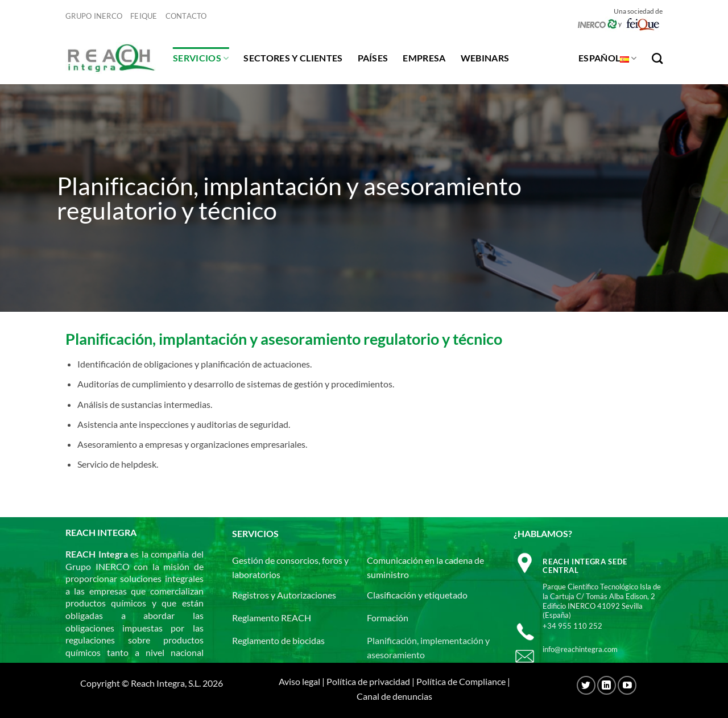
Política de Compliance (461, 681)
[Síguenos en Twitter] (586, 685)
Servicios (201, 58)
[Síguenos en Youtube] (627, 685)
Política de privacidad (368, 681)
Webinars (485, 58)
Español (608, 58)
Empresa (424, 58)
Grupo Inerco (94, 16)
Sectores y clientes (293, 58)
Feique (144, 16)
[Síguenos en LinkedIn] (607, 685)
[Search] (657, 58)
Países (373, 58)
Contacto (186, 16)
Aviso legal (299, 681)
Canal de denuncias (394, 696)
